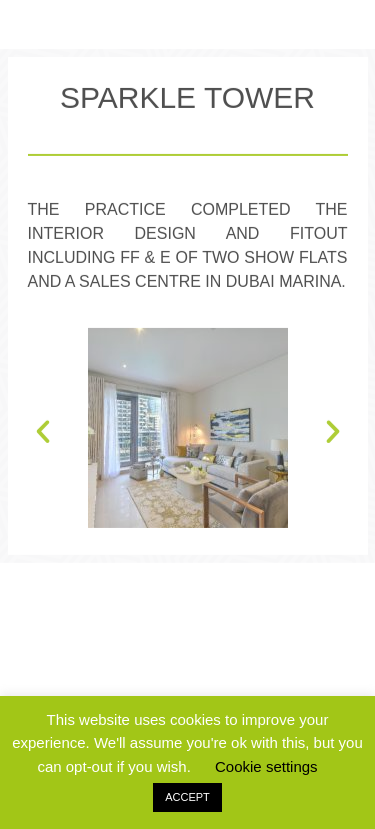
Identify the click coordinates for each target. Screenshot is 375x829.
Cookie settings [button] (266, 766)
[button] (43, 474)
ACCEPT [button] (187, 797)
